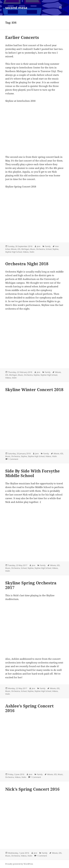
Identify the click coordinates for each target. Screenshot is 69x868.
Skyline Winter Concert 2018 (34, 390)
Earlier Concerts (22, 37)
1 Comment (13, 459)
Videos (26, 252)
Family (48, 246)
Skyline (55, 249)
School (49, 249)
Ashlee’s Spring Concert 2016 (29, 708)
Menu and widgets (61, 11)
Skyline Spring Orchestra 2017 (31, 585)
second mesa (16, 8)
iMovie (14, 249)
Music (33, 249)
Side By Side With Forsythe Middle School (32, 473)
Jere (39, 246)
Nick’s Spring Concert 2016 (32, 789)
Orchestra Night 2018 (27, 264)
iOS (19, 249)
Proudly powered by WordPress (19, 864)
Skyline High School (14, 252)
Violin (32, 252)
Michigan (25, 249)
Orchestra (41, 249)
